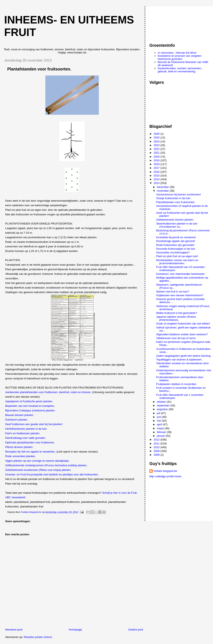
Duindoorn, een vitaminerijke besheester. (181, 274)
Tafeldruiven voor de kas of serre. (176, 338)
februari (162, 432)
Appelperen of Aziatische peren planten (29, 401)
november (163, 191)
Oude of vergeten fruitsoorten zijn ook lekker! (183, 324)
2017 (157, 168)
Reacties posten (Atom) (38, 637)
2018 (157, 164)
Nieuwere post (14, 630)
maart (161, 428)
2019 (157, 160)
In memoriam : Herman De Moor (177, 53)
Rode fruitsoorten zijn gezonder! (175, 245)
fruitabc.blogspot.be (165, 471)
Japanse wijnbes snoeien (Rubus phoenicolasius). (176, 318)
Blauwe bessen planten (19, 415)
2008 (157, 455)
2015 (157, 176)
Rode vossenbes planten (20, 456)
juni (159, 417)
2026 (157, 134)
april (160, 424)
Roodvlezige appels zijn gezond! (176, 241)
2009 (157, 451)
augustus (163, 409)
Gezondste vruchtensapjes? (173, 252)
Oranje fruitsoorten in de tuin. (174, 198)
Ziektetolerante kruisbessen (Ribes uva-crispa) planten (38, 470)
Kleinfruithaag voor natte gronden (25, 438)
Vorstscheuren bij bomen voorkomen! (179, 194)
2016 (157, 172)
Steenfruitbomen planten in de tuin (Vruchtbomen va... (177, 225)
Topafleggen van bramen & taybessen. (179, 360)
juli (159, 413)
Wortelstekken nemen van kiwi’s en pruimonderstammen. (177, 262)
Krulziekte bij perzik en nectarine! (176, 237)
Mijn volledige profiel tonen (165, 476)
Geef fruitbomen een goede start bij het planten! (34, 424)
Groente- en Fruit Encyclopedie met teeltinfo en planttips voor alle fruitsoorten (52, 474)
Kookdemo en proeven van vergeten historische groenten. (180, 57)
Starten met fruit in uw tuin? (173, 292)
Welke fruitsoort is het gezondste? (177, 313)
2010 (157, 447)
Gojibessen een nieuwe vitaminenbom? (180, 295)
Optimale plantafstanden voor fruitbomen (30, 442)
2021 (157, 153)
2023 (157, 145)
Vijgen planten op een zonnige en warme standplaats (37, 461)
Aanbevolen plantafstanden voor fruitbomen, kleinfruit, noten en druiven (48, 392)
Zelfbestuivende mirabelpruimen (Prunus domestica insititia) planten (46, 465)
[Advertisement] (168, 23)
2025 (157, 138)
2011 (157, 444)
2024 (157, 141)
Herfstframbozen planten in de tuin (26, 429)
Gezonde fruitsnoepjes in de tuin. (176, 249)
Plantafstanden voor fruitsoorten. (176, 202)
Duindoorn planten (16, 420)
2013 (157, 183)
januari (161, 436)
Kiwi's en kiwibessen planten (22, 433)
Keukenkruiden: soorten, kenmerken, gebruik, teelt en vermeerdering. (180, 70)
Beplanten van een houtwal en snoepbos (30, 406)
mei (159, 421)
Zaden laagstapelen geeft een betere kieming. (184, 356)
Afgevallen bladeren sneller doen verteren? (182, 334)
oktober (162, 402)
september (164, 405)
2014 (157, 179)
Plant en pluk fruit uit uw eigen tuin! (177, 256)
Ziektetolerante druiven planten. (175, 220)
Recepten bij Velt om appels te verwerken (30, 452)
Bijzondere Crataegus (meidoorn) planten (30, 410)
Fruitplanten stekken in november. (176, 384)
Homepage (75, 630)
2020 (157, 157)
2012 (157, 440)
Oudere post (136, 630)
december (163, 187)
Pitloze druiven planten (19, 447)
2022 (157, 149)
